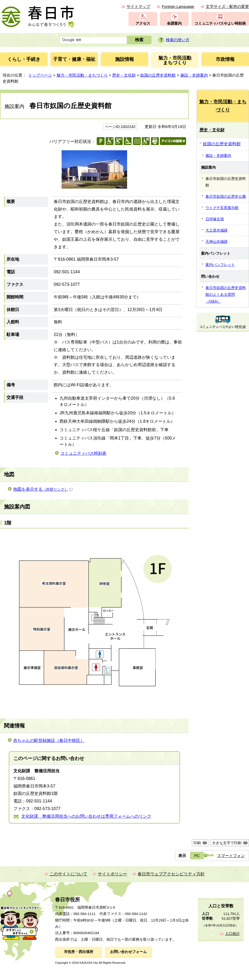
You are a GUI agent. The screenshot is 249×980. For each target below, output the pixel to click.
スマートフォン (231, 856)
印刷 (197, 843)
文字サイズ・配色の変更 (227, 6)
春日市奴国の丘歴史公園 (226, 196)
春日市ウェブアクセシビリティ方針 (171, 874)
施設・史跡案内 (194, 75)
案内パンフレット (220, 265)
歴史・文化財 (124, 75)
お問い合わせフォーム (128, 952)
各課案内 (174, 23)
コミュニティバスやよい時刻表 (220, 23)
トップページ (40, 75)
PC (197, 856)
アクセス (143, 23)
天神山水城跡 (216, 242)
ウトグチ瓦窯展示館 (222, 208)
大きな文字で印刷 (227, 843)
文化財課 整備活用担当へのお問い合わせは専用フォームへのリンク (86, 816)
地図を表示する (43, 489)
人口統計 (232, 934)
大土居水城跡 (216, 230)
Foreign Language (178, 6)
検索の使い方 (178, 40)
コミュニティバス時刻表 (83, 453)
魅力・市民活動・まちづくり (82, 75)
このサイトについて (68, 874)
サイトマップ (138, 6)
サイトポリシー (112, 874)
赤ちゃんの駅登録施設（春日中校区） (49, 740)
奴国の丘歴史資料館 (158, 75)
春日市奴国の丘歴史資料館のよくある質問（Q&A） (226, 294)
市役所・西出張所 (79, 952)
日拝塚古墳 (215, 219)
